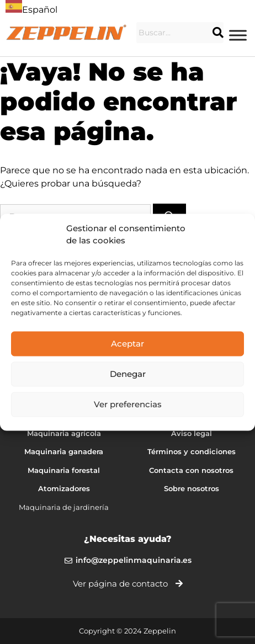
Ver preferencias (128, 404)
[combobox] (31, 8)
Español (31, 10)
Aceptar (127, 344)
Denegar (128, 374)
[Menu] (238, 35)
